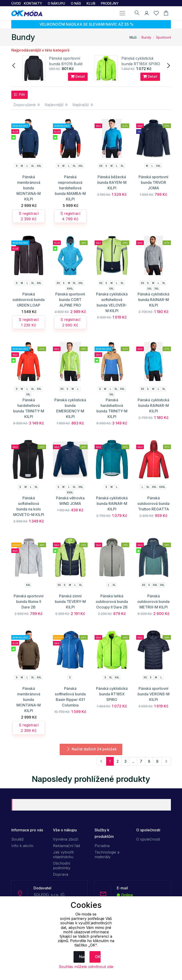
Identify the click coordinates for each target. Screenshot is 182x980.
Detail (78, 77)
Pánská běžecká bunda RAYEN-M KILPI (112, 182)
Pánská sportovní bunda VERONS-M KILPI (154, 694)
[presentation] (14, 65)
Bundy (146, 37)
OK (98, 957)
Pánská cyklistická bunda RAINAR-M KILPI (153, 300)
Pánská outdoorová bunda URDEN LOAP (29, 300)
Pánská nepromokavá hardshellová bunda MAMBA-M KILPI (70, 188)
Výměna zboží (66, 839)
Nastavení (82, 957)
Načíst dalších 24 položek (91, 749)
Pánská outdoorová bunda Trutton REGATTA (153, 504)
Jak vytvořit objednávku (63, 854)
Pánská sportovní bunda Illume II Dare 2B (29, 602)
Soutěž (18, 839)
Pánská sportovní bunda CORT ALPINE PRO (70, 300)
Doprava (61, 874)
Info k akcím (22, 846)
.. (133, 761)
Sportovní (163, 37)
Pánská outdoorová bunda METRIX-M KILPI (153, 602)
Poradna (102, 846)
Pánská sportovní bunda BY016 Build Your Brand (66, 64)
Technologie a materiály (107, 854)
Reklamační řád (66, 846)
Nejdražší (83, 105)
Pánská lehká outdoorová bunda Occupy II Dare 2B (112, 602)
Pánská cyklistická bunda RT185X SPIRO (112, 694)
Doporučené (27, 105)
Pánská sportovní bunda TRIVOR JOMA (153, 182)
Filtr (20, 95)
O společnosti (148, 839)
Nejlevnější (56, 105)
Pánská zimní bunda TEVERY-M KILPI (70, 602)
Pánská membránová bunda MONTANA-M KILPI (29, 188)
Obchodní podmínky (62, 866)
